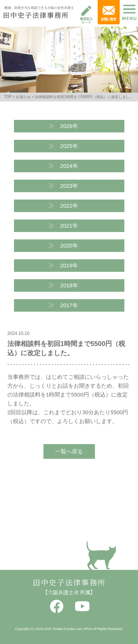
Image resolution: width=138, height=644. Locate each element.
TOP (8, 97)
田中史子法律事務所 (69, 583)
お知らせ (23, 97)
